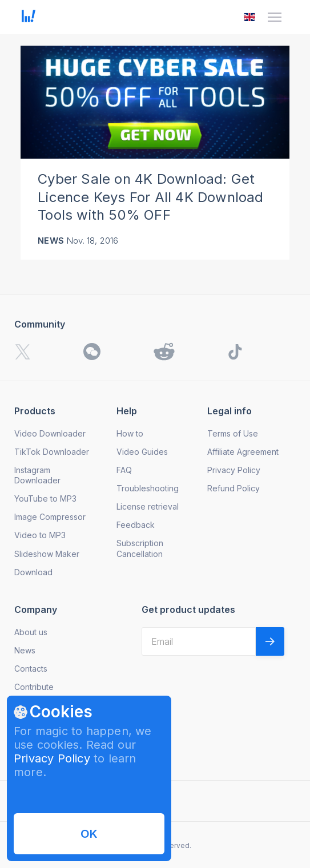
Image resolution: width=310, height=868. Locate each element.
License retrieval (148, 506)
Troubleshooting (148, 488)
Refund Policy (233, 488)
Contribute (34, 687)
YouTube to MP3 (45, 498)
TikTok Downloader (52, 452)
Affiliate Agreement (243, 452)
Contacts (31, 669)
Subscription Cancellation (140, 548)
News (51, 241)
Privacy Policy (52, 758)
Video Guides (142, 452)
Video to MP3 (40, 535)
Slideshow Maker (47, 554)
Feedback (136, 525)
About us (31, 632)
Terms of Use (233, 433)
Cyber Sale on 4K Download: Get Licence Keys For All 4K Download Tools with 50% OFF (150, 197)
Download (33, 572)
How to (130, 433)
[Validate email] (270, 641)
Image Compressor (50, 517)
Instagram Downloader (37, 475)
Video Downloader (50, 433)
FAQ (124, 470)
